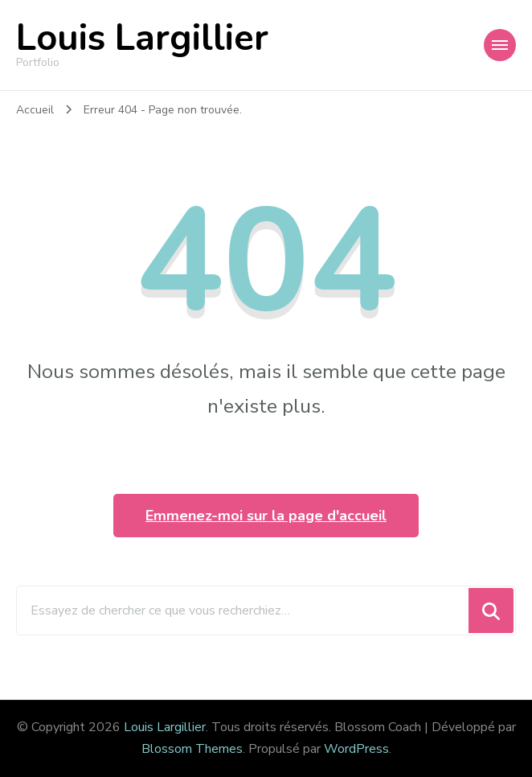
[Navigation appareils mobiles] (500, 45)
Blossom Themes (192, 749)
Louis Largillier (142, 38)
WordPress (356, 749)
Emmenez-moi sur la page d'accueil (266, 516)
